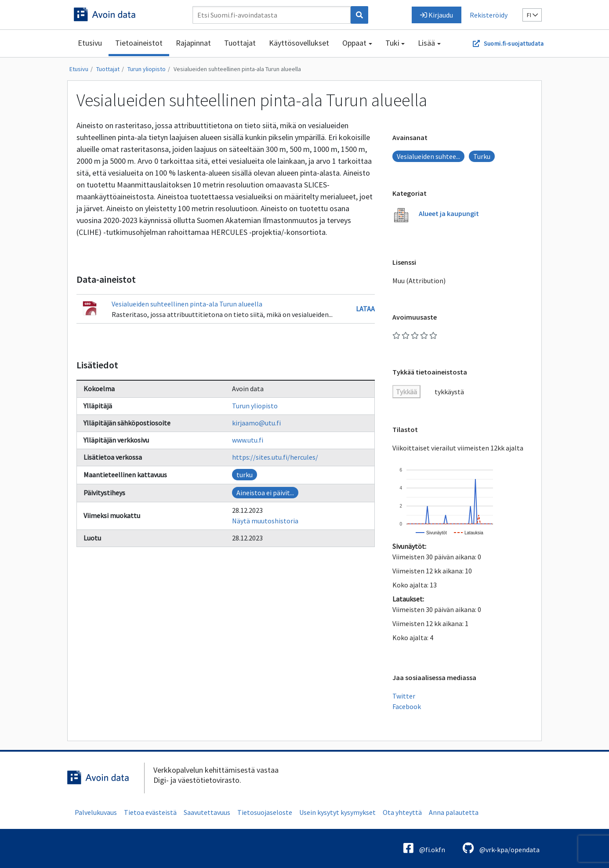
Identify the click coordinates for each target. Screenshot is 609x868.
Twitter (404, 696)
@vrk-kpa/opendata (501, 848)
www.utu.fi (248, 440)
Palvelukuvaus (96, 812)
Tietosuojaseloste (265, 812)
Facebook (407, 706)
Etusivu (90, 43)
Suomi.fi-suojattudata (514, 43)
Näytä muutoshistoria (265, 521)
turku (245, 475)
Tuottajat (240, 43)
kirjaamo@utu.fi (256, 423)
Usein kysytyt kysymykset (337, 812)
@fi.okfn (424, 848)
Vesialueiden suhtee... (428, 156)
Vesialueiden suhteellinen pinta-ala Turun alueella (237, 69)
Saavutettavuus (207, 812)
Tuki (392, 43)
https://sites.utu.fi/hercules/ (275, 457)
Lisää (426, 43)
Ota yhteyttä (402, 812)
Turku (482, 156)
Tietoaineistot (139, 43)
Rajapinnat (193, 43)
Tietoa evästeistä (150, 812)
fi (532, 15)
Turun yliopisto (147, 69)
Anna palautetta (454, 812)
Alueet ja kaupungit (449, 213)
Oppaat (354, 43)
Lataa (365, 309)
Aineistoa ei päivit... (265, 493)
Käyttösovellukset (299, 43)
